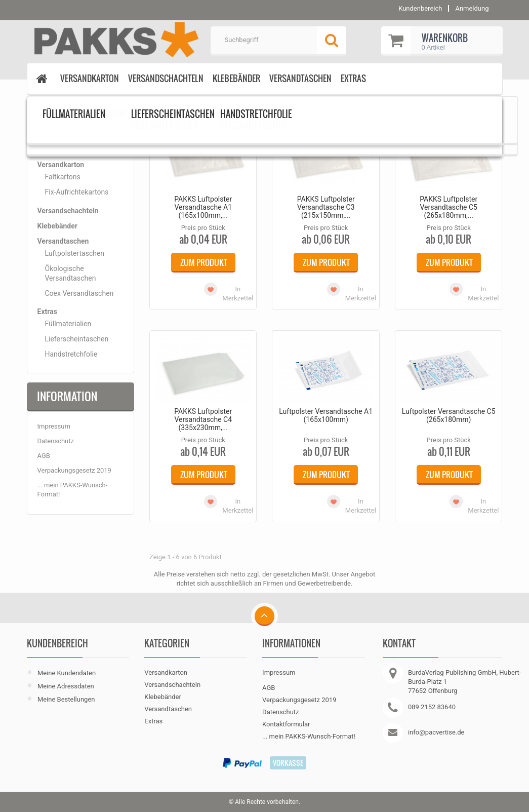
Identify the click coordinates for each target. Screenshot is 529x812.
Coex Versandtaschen (79, 293)
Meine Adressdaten (66, 686)
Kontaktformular (286, 724)
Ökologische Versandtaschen (71, 273)
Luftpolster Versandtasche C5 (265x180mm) (449, 415)
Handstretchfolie (71, 354)
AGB (44, 456)
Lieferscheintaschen (77, 339)
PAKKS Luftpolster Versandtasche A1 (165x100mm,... (203, 207)
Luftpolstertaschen (89, 107)
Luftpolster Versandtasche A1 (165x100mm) (326, 415)
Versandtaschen (300, 78)
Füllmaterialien (68, 324)
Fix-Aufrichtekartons (77, 192)
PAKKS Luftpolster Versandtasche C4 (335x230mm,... (203, 419)
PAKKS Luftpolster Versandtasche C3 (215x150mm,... (326, 207)
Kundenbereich (57, 643)
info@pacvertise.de (436, 732)
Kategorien (63, 133)
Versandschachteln (166, 78)
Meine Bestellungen (66, 699)
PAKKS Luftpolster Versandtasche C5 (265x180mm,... (449, 207)
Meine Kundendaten (67, 673)
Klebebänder (236, 78)
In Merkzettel (238, 294)
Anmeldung (472, 8)
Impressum (54, 426)
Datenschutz (56, 441)
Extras (353, 78)
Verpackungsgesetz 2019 (74, 470)
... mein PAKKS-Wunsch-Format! (309, 736)
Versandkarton (90, 78)
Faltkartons (63, 177)
